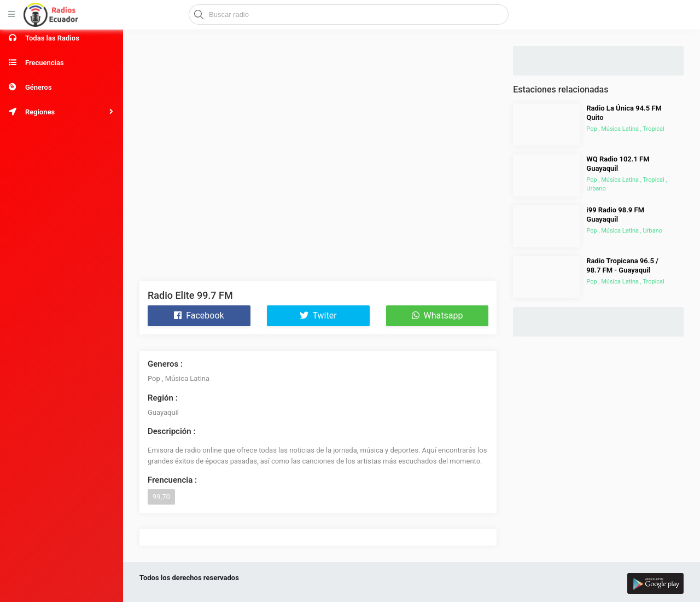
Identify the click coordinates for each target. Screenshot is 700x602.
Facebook (199, 316)
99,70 (161, 497)
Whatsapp (437, 316)
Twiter (318, 316)
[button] (62, 112)
